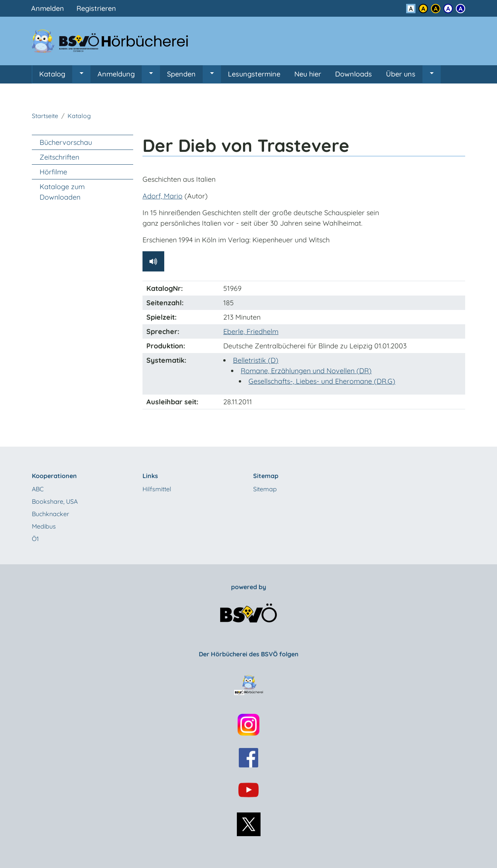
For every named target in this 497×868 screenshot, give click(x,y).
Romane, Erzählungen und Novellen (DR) (306, 371)
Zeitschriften (59, 157)
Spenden (181, 74)
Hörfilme (53, 172)
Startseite (45, 116)
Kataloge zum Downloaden (62, 192)
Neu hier (308, 74)
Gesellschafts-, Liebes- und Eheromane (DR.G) (322, 381)
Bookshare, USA (55, 501)
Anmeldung (116, 74)
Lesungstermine (254, 74)
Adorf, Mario (162, 196)
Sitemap (265, 489)
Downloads (354, 74)
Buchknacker (50, 514)
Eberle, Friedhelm (251, 331)
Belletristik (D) (256, 360)
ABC (38, 489)
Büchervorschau (66, 142)
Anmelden (48, 8)
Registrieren (96, 8)
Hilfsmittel (157, 489)
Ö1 (35, 539)
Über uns (401, 74)
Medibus (44, 526)
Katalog (52, 74)
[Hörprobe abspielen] (153, 261)
